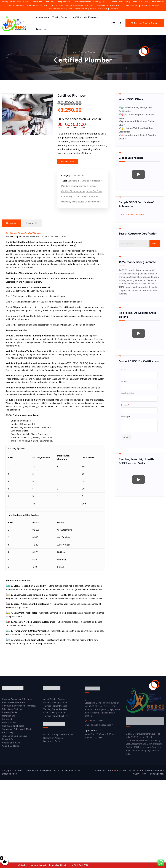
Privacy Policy (139, 772)
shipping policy (157, 772)
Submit (126, 429)
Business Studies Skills (139, 2)
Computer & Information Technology (19, 706)
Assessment (42, 17)
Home (73, 52)
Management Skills (64, 2)
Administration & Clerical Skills (43, 2)
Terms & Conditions (126, 769)
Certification (90, 17)
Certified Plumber (87, 52)
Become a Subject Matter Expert (59, 735)
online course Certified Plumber (86, 204)
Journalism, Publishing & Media (17, 730)
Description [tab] (12, 225)
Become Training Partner (55, 703)
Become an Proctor (53, 742)
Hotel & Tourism (10, 723)
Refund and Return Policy (152, 769)
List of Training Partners (55, 713)
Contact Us (114, 9)
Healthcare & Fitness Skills (37, 5)
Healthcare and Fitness (13, 727)
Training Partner (60, 17)
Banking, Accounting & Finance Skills (15, 2)
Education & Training (12, 710)
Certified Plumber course (73, 193)
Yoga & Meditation (11, 747)
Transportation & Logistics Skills (108, 5)
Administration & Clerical (14, 703)
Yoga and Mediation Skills (55, 9)
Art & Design (8, 733)
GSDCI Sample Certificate (77, 9)
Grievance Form (105, 769)
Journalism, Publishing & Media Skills (80, 5)
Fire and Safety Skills (130, 5)
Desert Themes (9, 772)
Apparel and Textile (11, 743)
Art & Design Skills (57, 5)
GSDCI (76, 17)
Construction (78, 178)
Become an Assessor (53, 739)
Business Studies (10, 713)
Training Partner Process (55, 707)
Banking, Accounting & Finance (17, 700)
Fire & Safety (8, 740)
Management (8, 716)
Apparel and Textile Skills (150, 5)
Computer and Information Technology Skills (89, 2)
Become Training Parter (98, 9)
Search (155, 236)
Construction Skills (158, 2)
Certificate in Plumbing (78, 183)
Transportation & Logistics (14, 737)
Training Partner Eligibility (56, 717)
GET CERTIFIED (68, 164)
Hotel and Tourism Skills (15, 5)
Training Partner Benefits (55, 710)
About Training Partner (54, 700)
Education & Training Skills (118, 2)
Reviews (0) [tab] (32, 225)
